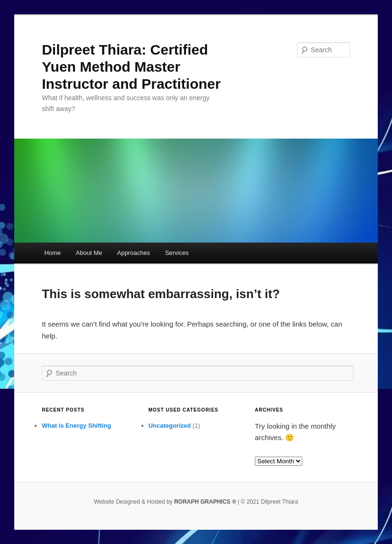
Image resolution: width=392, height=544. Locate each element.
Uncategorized (170, 426)
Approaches (134, 253)
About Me (89, 253)
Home (52, 253)
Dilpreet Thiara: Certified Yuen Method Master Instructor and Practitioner (131, 67)
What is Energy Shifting (76, 426)
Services (177, 253)
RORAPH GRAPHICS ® (205, 502)
